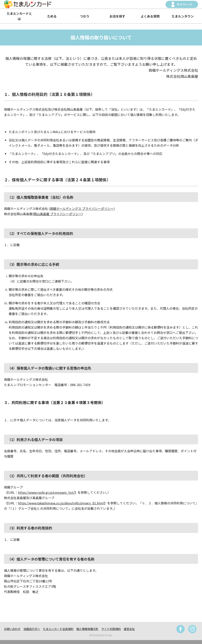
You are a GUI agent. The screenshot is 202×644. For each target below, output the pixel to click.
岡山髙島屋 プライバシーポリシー (58, 214)
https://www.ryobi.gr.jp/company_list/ (46, 492)
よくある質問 (150, 16)
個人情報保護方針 (87, 629)
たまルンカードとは (19, 16)
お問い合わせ (12, 629)
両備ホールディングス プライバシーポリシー (82, 208)
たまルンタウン (183, 16)
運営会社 (129, 629)
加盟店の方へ (32, 629)
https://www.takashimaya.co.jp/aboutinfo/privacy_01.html (61, 503)
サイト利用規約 (111, 629)
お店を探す (117, 16)
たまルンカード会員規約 (58, 629)
